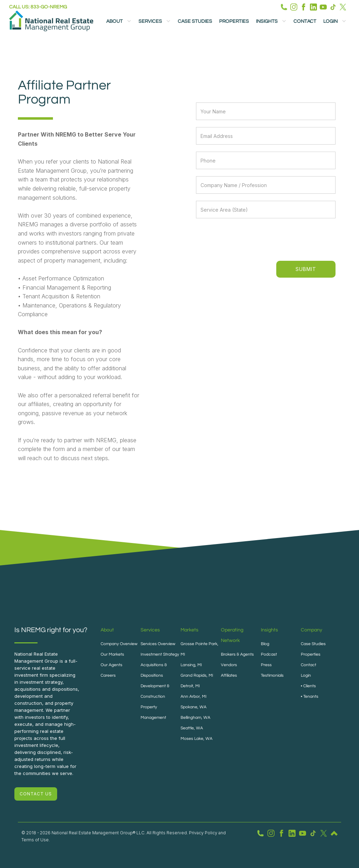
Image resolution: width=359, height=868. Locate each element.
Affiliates (229, 675)
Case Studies (195, 21)
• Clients (308, 686)
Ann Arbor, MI (194, 697)
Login (306, 675)
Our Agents (111, 665)
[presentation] (283, 239)
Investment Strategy (160, 654)
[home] (51, 21)
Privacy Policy (203, 833)
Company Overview (119, 644)
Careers (108, 675)
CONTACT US (36, 794)
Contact (305, 21)
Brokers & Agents (237, 654)
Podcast (269, 654)
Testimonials (272, 675)
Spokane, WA (194, 707)
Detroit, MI (190, 686)
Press (266, 665)
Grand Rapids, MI (197, 675)
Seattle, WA (192, 728)
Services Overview (158, 644)
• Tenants (310, 697)
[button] (119, 21)
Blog (265, 644)
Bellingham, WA (195, 718)
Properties (234, 21)
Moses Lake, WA (197, 739)
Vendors (229, 665)
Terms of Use (35, 840)
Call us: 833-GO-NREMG (38, 7)
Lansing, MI (191, 665)
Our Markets (112, 654)
